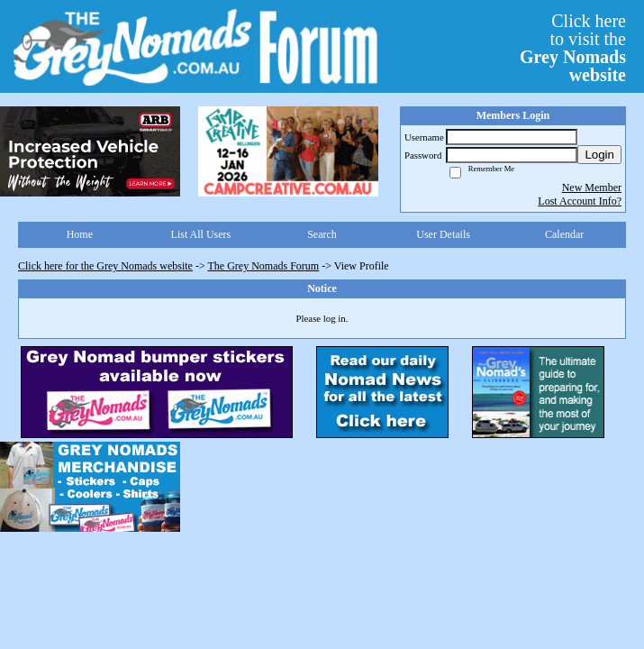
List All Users (201, 234)
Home (80, 234)
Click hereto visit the (573, 48)
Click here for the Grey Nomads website (105, 266)
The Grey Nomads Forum (264, 266)
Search (322, 234)
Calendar (564, 234)
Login (599, 155)
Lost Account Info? (580, 201)
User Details (443, 234)
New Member (592, 187)
